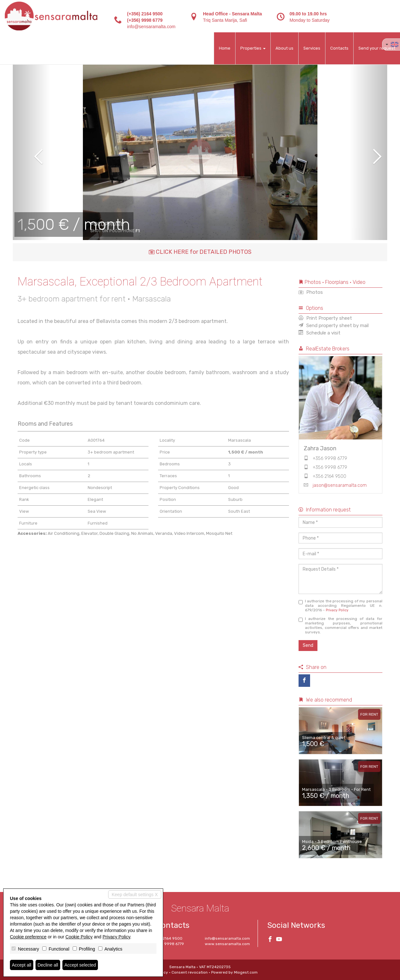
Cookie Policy (79, 937)
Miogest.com (246, 972)
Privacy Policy (337, 610)
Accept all (22, 965)
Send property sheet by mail (334, 325)
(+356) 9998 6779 (145, 20)
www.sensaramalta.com (227, 944)
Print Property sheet (325, 318)
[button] (32, 152)
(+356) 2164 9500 (145, 14)
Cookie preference (28, 937)
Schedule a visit (320, 333)
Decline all (48, 965)
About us (284, 48)
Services (312, 48)
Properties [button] (253, 48)
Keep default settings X (135, 895)
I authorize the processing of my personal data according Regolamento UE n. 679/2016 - (341, 606)
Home (225, 48)
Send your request (377, 48)
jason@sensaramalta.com (340, 485)
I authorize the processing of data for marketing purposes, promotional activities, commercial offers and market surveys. (341, 625)
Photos (311, 292)
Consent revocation (190, 972)
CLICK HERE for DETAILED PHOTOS (200, 252)
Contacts (339, 48)
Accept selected (80, 965)
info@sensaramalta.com (151, 27)
